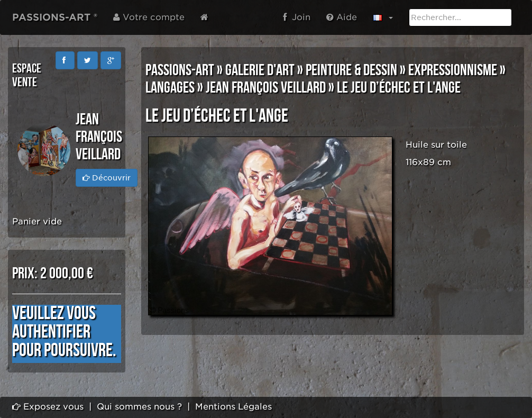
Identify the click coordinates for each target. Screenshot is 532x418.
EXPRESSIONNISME (453, 70)
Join (297, 17)
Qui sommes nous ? (139, 407)
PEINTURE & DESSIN (351, 70)
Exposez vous (48, 407)
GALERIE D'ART (260, 70)
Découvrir (107, 178)
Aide (342, 17)
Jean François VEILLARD (266, 88)
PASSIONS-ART (180, 70)
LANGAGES (170, 88)
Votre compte (149, 17)
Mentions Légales (233, 407)
